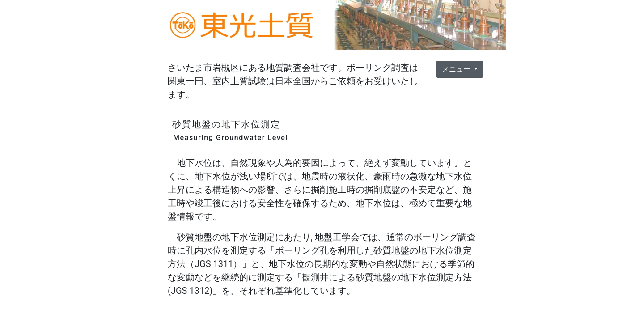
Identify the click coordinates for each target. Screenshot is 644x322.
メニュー (457, 69)
